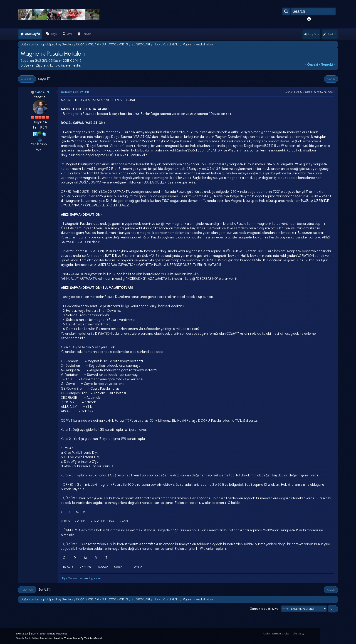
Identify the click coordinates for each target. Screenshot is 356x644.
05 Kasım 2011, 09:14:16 (75, 92)
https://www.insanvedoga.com (81, 578)
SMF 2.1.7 (22, 633)
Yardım (266, 634)
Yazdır (331, 79)
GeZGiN (42, 92)
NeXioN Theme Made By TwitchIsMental (78, 638)
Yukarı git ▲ (298, 634)
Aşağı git (27, 79)
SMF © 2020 (38, 633)
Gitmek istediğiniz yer (265, 608)
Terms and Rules (281, 634)
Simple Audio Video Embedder (34, 638)
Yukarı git (27, 590)
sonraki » (328, 64)
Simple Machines (57, 633)
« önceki (311, 64)
